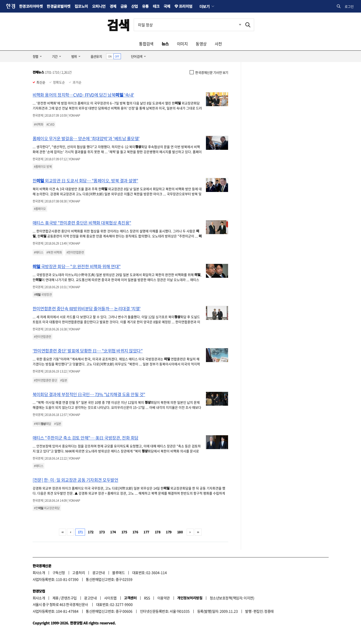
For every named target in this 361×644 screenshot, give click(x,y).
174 (113, 532)
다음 (190, 532)
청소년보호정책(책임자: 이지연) (232, 598)
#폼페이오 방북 (43, 167)
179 (169, 532)
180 (180, 532)
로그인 (349, 6)
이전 (70, 532)
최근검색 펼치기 (236, 25)
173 (102, 532)
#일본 (64, 380)
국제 (167, 6)
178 (158, 532)
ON (110, 56)
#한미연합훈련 (75, 252)
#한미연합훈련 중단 (46, 380)
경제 (113, 6)
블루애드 (118, 573)
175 (124, 532)
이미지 (182, 44)
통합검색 (146, 44)
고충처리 (79, 573)
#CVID (50, 124)
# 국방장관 (43, 295)
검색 (118, 25)
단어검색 (137, 56)
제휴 (56, 598)
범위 (74, 56)
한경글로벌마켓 (58, 6)
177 (146, 532)
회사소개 (39, 573)
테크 (156, 6)
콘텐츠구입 (69, 598)
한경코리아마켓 (31, 6)
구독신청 (59, 573)
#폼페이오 (40, 209)
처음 (62, 532)
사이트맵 (110, 598)
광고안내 (99, 573)
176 (135, 532)
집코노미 (81, 6)
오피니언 (99, 6)
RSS (147, 598)
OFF (117, 56)
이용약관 (164, 598)
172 (91, 532)
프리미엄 (186, 6)
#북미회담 (43, 424)
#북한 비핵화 (54, 252)
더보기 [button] (204, 6)
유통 (145, 6)
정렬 (35, 56)
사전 (218, 44)
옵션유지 (96, 56)
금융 (124, 6)
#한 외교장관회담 (47, 508)
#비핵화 (39, 124)
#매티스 (39, 252)
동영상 (201, 44)
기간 (55, 56)
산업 (135, 6)
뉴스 (165, 44)
